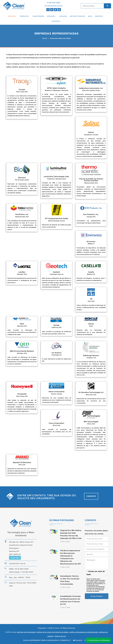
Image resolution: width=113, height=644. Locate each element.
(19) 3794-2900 (54, 3)
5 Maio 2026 (65, 542)
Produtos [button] (24, 16)
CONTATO (91, 496)
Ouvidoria (78, 640)
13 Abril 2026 (65, 607)
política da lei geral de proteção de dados (52, 632)
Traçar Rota (15, 558)
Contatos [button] (56, 21)
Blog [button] (90, 16)
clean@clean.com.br (54, 6)
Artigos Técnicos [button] (78, 16)
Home (45, 38)
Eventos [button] (99, 16)
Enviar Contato (97, 596)
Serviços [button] (51, 16)
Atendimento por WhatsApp (99, 640)
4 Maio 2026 (65, 567)
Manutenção (38, 16)
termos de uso (60, 636)
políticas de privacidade (26, 632)
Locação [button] (63, 16)
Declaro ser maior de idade (96, 573)
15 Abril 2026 (65, 587)
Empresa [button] (12, 16)
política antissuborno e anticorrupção (84, 632)
